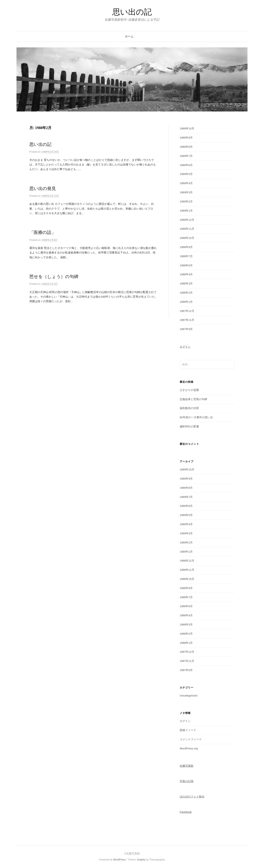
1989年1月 (186, 211)
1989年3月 (186, 192)
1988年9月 (186, 247)
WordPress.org (189, 748)
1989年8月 (186, 147)
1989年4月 (186, 183)
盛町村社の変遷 (189, 426)
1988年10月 (187, 238)
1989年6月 (186, 165)
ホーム (129, 36)
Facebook (186, 812)
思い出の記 (132, 12)
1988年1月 (186, 302)
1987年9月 (186, 329)
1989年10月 (187, 128)
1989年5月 (186, 174)
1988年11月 (187, 229)
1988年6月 (186, 265)
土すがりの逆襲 (189, 390)
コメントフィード (191, 739)
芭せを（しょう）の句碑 (54, 277)
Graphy (141, 860)
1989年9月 (186, 138)
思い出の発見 (43, 189)
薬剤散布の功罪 (189, 408)
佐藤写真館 (187, 766)
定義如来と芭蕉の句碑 (193, 399)
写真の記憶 (187, 781)
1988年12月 (187, 220)
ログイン (185, 347)
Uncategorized (188, 696)
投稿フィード (188, 730)
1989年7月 (186, 156)
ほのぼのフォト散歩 (192, 797)
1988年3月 (186, 284)
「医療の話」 (43, 232)
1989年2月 (186, 202)
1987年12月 (187, 311)
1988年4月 (186, 274)
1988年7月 (186, 256)
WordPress (119, 860)
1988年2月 (186, 293)
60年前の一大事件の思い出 (196, 417)
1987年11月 (187, 320)
